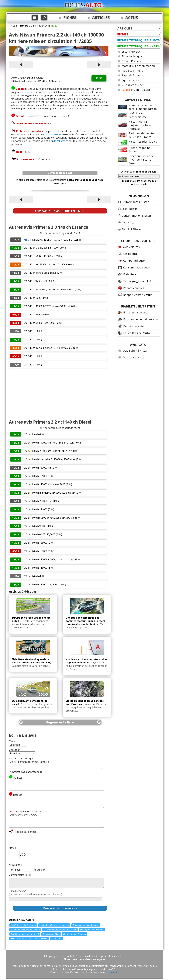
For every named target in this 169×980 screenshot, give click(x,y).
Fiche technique (132, 56)
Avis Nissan (129, 222)
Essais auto (130, 254)
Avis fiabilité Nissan (136, 351)
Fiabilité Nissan (132, 229)
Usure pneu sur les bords (92, 930)
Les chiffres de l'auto (137, 333)
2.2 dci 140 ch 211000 (36, 509)
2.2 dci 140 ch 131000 (36, 476)
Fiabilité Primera (132, 71)
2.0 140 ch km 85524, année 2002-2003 (46, 264)
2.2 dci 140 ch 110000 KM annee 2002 (45, 484)
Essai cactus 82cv (51, 934)
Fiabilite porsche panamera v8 (25, 934)
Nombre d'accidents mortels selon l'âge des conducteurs (86, 661)
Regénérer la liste (60, 722)
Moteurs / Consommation (138, 66)
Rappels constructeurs (138, 295)
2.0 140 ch (30, 331)
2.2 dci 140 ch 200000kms (38, 501)
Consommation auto (136, 267)
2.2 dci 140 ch (32, 434)
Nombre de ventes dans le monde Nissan (143, 107)
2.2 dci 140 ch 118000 (36, 568)
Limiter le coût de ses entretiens (54, 925)
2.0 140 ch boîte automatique (41, 273)
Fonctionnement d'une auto (141, 319)
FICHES (70, 18)
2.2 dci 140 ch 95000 (35, 526)
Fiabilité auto (132, 274)
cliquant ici (113, 972)
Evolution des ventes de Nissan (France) (142, 135)
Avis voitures (131, 247)
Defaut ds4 (56, 939)
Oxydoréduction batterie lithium (25, 930)
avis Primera (132, 61)
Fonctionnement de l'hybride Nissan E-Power (141, 160)
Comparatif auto (134, 261)
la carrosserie (53, 134)
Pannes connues (134, 288)
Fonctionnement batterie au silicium (60, 930)
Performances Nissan (135, 202)
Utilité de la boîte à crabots (23, 925)
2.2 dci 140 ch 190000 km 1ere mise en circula (49, 443)
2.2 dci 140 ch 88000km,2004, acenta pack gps (49, 559)
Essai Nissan (130, 209)
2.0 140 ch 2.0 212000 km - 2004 (42, 248)
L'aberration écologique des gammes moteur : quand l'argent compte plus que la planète (85, 621)
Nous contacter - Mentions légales (85, 959)
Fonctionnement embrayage (86, 925)
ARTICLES (101, 18)
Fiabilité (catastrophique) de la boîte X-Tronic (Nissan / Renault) (32, 661)
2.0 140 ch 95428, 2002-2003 (40, 323)
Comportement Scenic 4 (75, 934)
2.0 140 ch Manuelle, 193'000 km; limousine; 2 (49, 289)
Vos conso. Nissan (135, 357)
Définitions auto (134, 326)
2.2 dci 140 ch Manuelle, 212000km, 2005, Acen (50, 459)
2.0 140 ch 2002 (33, 298)
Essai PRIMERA (131, 52)
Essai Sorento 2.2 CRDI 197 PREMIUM (29, 939)
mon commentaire (60, 908)
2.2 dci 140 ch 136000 (36, 543)
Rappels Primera (132, 75)
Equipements (130, 80)
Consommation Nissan (136, 216)
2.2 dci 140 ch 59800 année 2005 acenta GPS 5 (50, 518)
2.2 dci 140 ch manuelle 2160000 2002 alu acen (50, 493)
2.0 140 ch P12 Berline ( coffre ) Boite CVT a (52, 240)
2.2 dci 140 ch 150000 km (38, 468)
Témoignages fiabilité (137, 281)
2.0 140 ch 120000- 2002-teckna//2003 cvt (47, 306)
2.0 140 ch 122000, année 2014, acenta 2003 (48, 348)
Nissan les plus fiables (143, 142)
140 (134, 85)
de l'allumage (61, 141)
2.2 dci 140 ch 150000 (36, 551)
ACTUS (132, 18)
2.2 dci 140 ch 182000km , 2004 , (42, 584)
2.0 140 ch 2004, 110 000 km (40, 256)
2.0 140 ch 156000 (34, 314)
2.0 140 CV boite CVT (36, 281)
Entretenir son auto (136, 312)
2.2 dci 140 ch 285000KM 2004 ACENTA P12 (48, 451)
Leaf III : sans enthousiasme (138, 115)
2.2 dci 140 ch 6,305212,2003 (40, 534)
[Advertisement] (60, 394)
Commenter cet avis (60, 173)
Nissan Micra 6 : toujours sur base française (140, 125)
